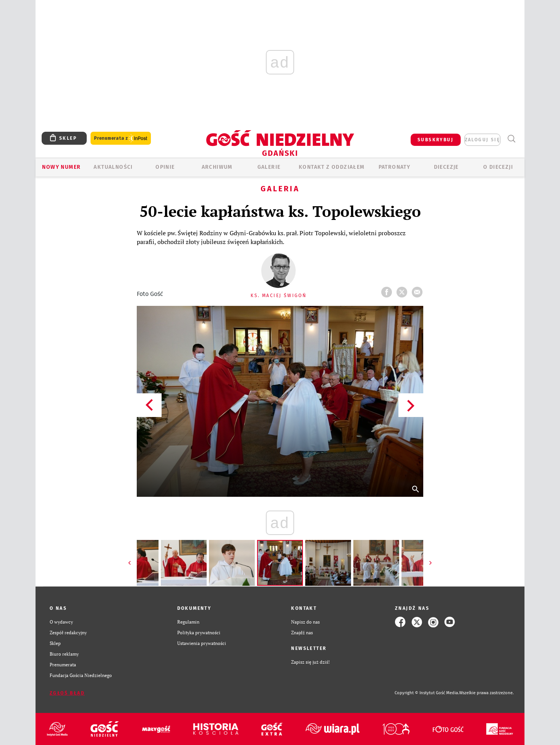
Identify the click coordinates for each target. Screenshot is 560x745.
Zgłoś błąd (67, 693)
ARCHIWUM (217, 167)
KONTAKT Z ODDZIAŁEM (332, 167)
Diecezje (446, 167)
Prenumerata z (121, 138)
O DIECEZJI (498, 167)
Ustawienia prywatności (202, 643)
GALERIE (269, 167)
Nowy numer (61, 167)
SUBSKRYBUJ (435, 140)
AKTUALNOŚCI (113, 167)
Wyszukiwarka (511, 139)
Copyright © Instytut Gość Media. (427, 693)
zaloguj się (482, 140)
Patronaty (395, 167)
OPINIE (165, 167)
